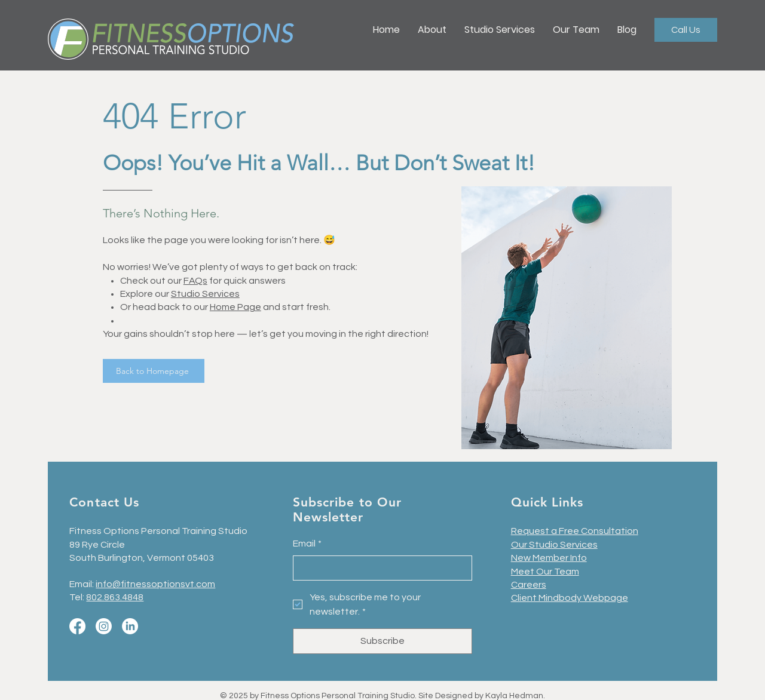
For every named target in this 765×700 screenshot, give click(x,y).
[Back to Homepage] (154, 371)
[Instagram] (104, 626)
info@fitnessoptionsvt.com (155, 584)
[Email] (379, 568)
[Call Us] (686, 30)
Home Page (235, 307)
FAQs (195, 281)
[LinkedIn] (130, 626)
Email (307, 544)
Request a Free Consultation (575, 531)
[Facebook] (77, 626)
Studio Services (205, 294)
